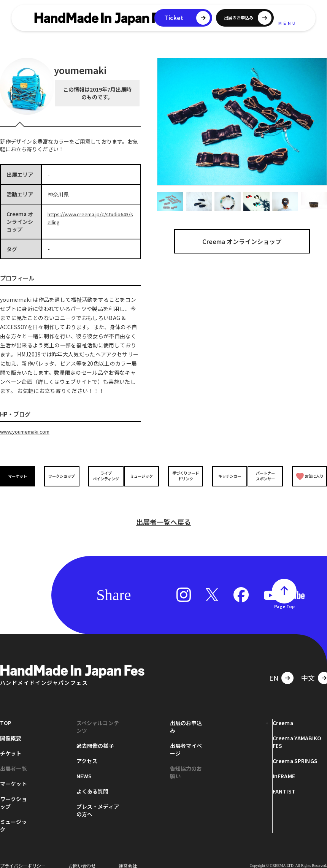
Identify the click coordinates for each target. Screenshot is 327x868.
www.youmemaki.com (28, 431)
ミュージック (143, 476)
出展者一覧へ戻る (163, 513)
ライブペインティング (102, 475)
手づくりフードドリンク (184, 475)
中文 (308, 668)
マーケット (19, 476)
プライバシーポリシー (23, 856)
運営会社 (128, 856)
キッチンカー (225, 476)
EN (274, 668)
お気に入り (309, 476)
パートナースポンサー (267, 475)
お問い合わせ (82, 856)
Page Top (284, 597)
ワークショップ (60, 476)
